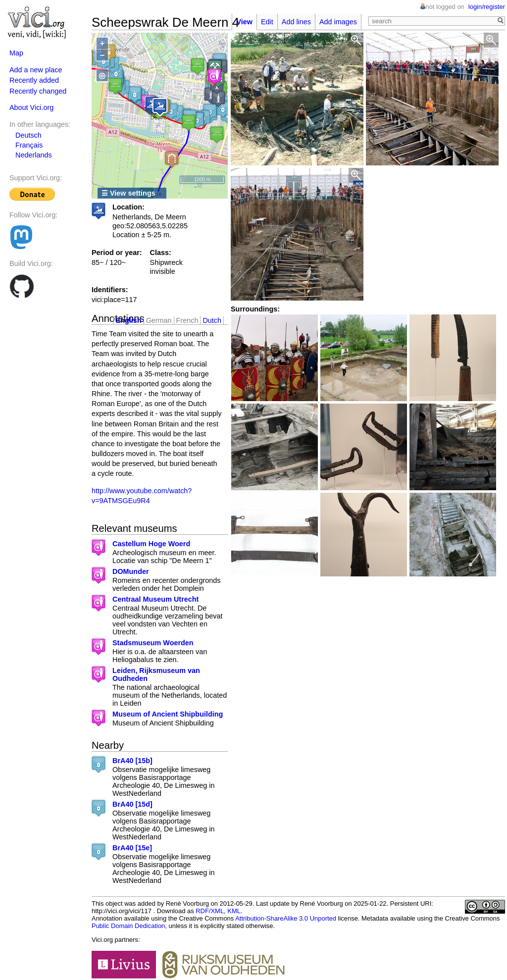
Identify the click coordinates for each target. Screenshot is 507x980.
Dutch (212, 320)
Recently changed (38, 91)
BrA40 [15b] (132, 761)
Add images (338, 22)
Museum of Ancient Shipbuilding (168, 714)
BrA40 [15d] (132, 804)
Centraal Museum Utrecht (155, 599)
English (129, 320)
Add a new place (36, 70)
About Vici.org (31, 107)
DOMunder (131, 571)
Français (29, 145)
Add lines (296, 22)
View (244, 22)
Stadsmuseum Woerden (153, 643)
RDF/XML (210, 911)
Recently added (34, 80)
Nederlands (34, 155)
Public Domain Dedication (128, 926)
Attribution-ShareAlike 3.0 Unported (286, 918)
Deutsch (28, 135)
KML (234, 911)
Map (16, 53)
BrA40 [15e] (132, 848)
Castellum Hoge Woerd (151, 544)
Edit (267, 22)
